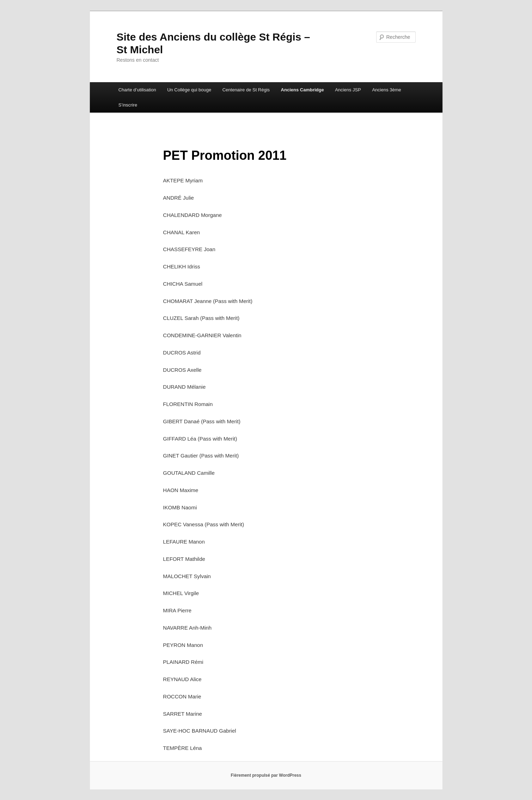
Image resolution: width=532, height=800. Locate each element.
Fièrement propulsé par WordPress (266, 775)
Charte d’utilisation (137, 90)
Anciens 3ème (386, 90)
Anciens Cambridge (302, 90)
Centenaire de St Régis (246, 90)
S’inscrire (128, 105)
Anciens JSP (348, 90)
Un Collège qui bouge (189, 90)
